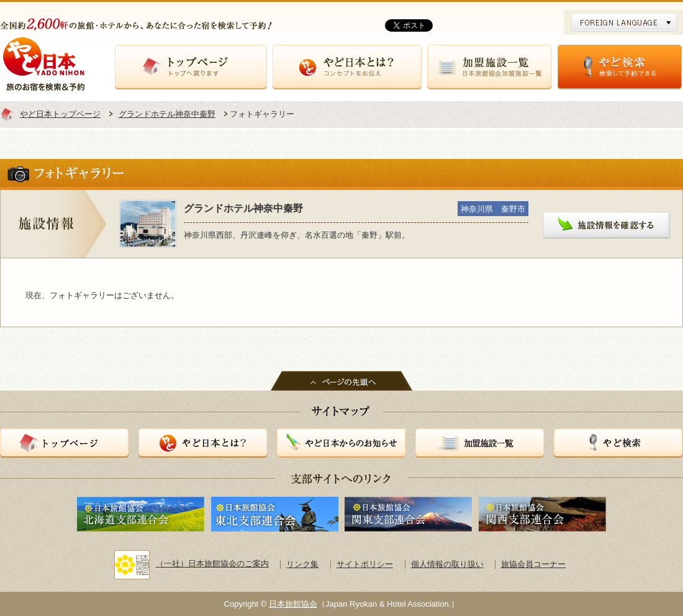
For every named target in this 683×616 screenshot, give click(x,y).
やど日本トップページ (60, 114)
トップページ (191, 67)
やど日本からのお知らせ (341, 443)
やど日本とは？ (347, 67)
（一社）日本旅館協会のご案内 (192, 564)
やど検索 (620, 67)
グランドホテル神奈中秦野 (167, 114)
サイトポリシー (365, 564)
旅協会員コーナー (533, 564)
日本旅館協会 (293, 604)
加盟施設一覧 (490, 67)
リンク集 (302, 564)
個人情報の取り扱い (447, 564)
